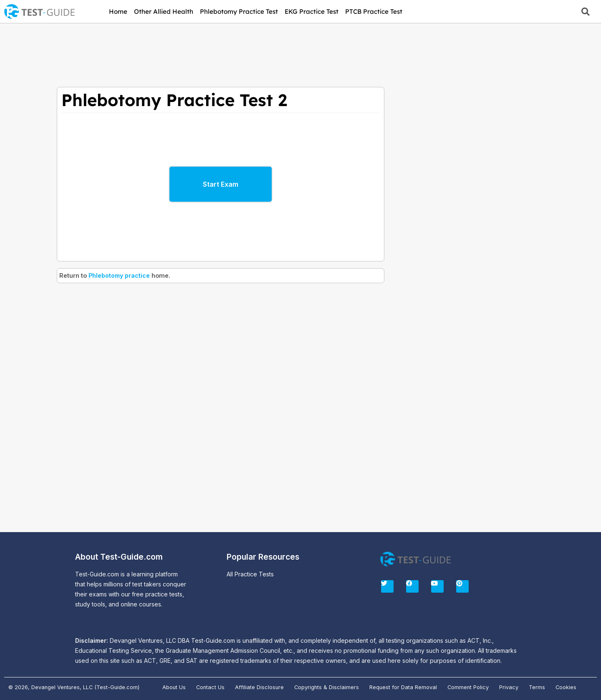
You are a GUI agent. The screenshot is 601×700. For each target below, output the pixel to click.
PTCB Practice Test (374, 11)
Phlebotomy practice (120, 275)
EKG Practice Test (312, 11)
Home (118, 11)
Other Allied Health (164, 11)
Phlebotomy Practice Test (239, 11)
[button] (585, 11)
